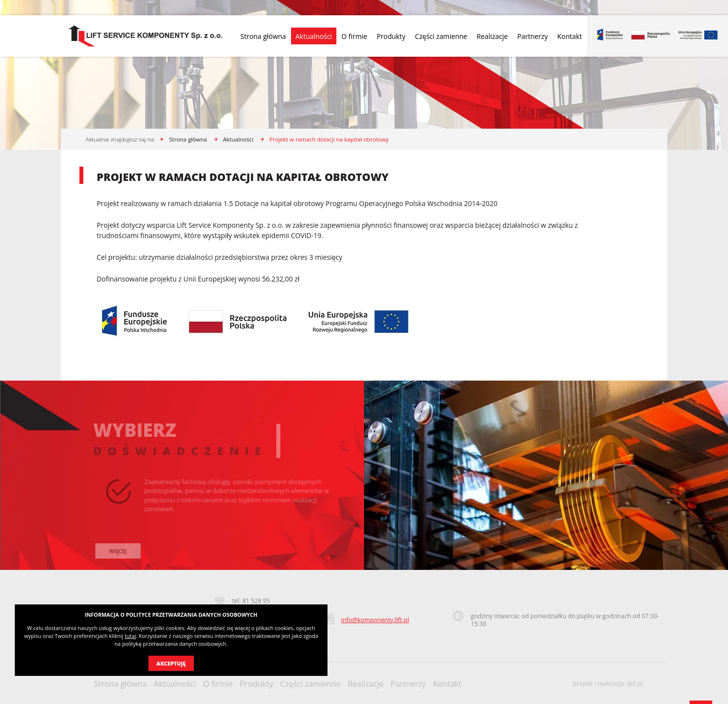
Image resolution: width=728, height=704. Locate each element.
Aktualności (314, 36)
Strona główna (263, 36)
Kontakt (570, 36)
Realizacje (492, 36)
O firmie (354, 36)
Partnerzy (533, 36)
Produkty (391, 36)
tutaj (130, 636)
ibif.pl (635, 684)
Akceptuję (171, 663)
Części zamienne (441, 36)
